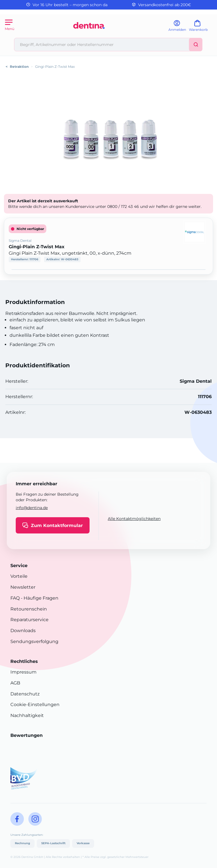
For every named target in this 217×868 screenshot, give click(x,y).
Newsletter (23, 587)
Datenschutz (25, 694)
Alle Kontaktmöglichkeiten (134, 519)
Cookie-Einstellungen (35, 705)
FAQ (15, 598)
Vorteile (19, 576)
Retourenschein (29, 609)
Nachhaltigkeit (27, 715)
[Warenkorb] (201, 28)
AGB (15, 683)
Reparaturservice (29, 620)
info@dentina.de (32, 508)
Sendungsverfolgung (34, 641)
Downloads (23, 631)
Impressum (23, 672)
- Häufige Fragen (39, 598)
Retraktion (19, 67)
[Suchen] (196, 45)
